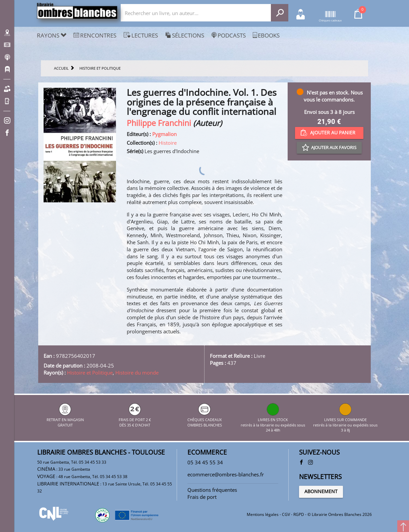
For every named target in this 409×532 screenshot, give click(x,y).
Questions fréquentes (212, 490)
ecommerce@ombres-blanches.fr (226, 474)
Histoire (168, 143)
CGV (286, 514)
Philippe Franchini (159, 123)
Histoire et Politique (90, 373)
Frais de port (202, 497)
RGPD (299, 514)
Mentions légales (263, 514)
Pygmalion (164, 134)
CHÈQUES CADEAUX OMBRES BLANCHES (205, 419)
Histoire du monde (137, 373)
